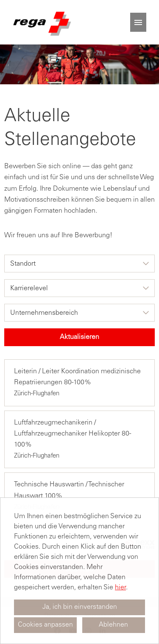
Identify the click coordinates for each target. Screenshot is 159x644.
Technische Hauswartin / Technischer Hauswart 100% (69, 490)
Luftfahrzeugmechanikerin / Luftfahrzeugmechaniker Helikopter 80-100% (73, 434)
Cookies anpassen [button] (45, 625)
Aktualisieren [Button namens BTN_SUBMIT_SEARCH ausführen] (79, 337)
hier (120, 588)
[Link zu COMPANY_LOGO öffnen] (41, 22)
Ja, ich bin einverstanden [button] (80, 607)
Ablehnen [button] (113, 625)
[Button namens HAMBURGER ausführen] (138, 22)
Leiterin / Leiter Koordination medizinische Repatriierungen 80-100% (77, 377)
